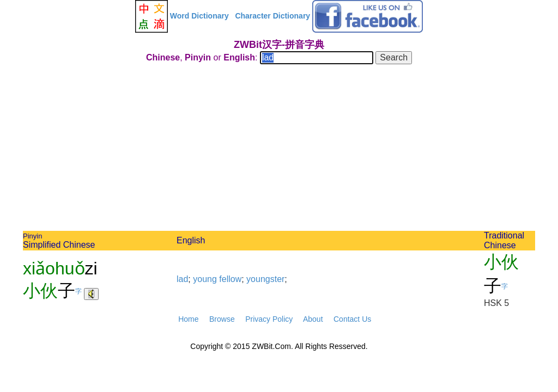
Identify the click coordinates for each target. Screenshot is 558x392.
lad (182, 279)
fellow (230, 279)
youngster (265, 279)
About (313, 319)
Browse (222, 319)
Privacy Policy (269, 319)
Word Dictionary (199, 16)
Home (188, 319)
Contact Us (352, 319)
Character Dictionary (272, 16)
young (205, 279)
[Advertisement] (279, 149)
